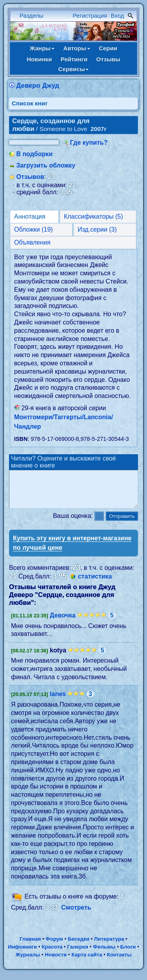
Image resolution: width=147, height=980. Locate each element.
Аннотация (30, 216)
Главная (30, 946)
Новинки (39, 59)
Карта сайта (87, 962)
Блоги (128, 954)
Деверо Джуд (38, 86)
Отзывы (108, 59)
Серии (108, 48)
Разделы (31, 16)
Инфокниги (22, 954)
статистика (95, 583)
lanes (58, 701)
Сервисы (74, 69)
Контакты (119, 962)
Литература (109, 946)
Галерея (78, 954)
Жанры (42, 48)
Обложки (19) (34, 229)
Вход (118, 16)
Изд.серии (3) (97, 229)
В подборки (34, 154)
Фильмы (104, 954)
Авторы (77, 48)
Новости (56, 962)
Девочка (63, 622)
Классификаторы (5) (93, 216)
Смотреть (76, 915)
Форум (54, 946)
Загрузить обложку (46, 165)
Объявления (32, 242)
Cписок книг (30, 103)
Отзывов (30, 177)
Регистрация (90, 16)
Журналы (28, 962)
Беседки (79, 946)
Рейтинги (74, 59)
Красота (52, 954)
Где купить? (89, 143)
